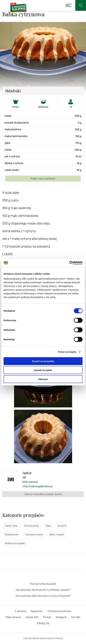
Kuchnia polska (32, 526)
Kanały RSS (32, 617)
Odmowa (43, 379)
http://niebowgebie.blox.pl (37, 486)
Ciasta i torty (11, 526)
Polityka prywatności (59, 611)
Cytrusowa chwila (34, 535)
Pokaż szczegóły (67, 352)
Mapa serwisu (13, 617)
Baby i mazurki (57, 535)
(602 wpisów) (30, 482)
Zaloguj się (43, 623)
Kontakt (76, 617)
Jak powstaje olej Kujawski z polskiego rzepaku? (43, 590)
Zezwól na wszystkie (43, 361)
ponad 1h (62, 526)
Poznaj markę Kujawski (43, 584)
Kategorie (61, 617)
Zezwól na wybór (43, 370)
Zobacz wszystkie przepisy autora (43, 494)
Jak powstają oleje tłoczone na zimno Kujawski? (43, 596)
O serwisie (20, 611)
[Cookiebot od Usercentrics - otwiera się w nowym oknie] (69, 263)
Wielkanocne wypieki (15, 543)
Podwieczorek (12, 535)
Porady (47, 617)
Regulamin (37, 611)
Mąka (48, 526)
